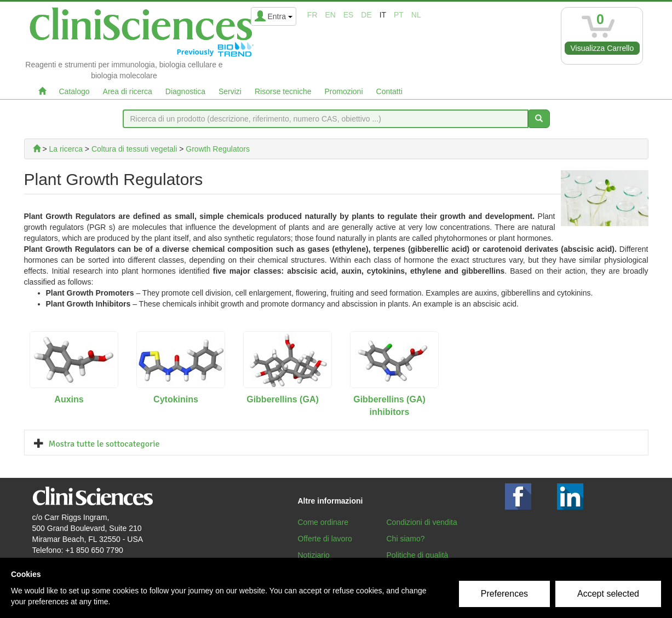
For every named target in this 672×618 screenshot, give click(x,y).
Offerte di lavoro (325, 539)
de (366, 15)
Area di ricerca (128, 91)
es (349, 15)
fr (312, 15)
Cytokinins (176, 399)
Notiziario (314, 555)
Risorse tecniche (283, 91)
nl (416, 15)
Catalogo (74, 91)
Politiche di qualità (418, 555)
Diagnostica (185, 91)
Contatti (389, 91)
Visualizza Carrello (602, 48)
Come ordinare (323, 522)
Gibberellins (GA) (283, 399)
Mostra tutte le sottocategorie (104, 444)
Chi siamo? (406, 539)
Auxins (69, 399)
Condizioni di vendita (422, 522)
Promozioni (343, 91)
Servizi (230, 91)
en (330, 15)
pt (399, 15)
